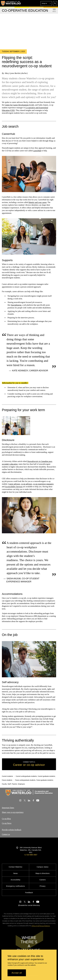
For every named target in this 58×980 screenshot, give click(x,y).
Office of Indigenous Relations (41, 926)
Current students (7, 776)
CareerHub (37, 151)
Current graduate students (46, 776)
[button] (46, 3)
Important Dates (8, 808)
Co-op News (7, 823)
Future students (7, 780)
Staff (9, 784)
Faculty (4, 784)
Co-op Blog (6, 819)
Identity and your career (38, 202)
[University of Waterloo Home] (11, 3)
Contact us (6, 834)
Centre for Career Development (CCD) (19, 105)
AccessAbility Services (14, 487)
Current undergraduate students (26, 776)
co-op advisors (27, 484)
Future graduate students (45, 780)
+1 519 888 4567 (31, 855)
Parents (14, 784)
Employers (21, 784)
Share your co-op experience (13, 812)
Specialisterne (16, 305)
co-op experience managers (43, 484)
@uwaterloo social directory (29, 905)
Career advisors (14, 484)
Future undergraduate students (25, 780)
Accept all (17, 973)
